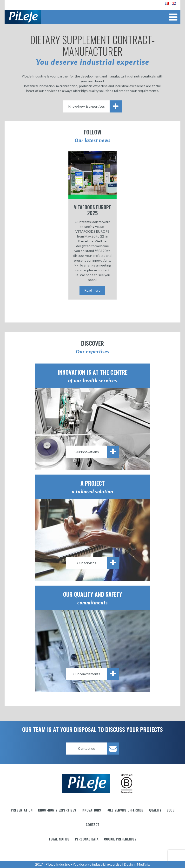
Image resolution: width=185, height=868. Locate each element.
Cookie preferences (120, 839)
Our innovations (97, 452)
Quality (155, 810)
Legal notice (59, 839)
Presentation (22, 810)
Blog (171, 810)
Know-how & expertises (95, 106)
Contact (92, 824)
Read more (92, 290)
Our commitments (96, 674)
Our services (98, 563)
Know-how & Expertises (57, 810)
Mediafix (143, 864)
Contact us (99, 749)
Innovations (91, 810)
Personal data (87, 839)
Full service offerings (125, 810)
